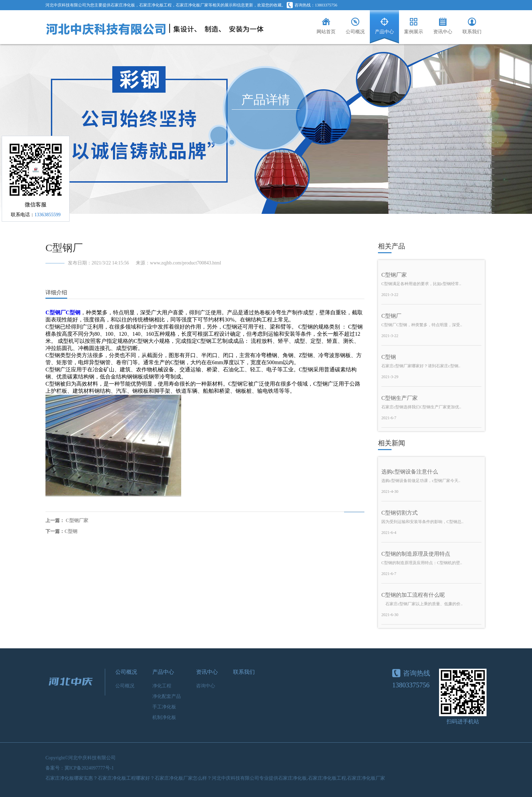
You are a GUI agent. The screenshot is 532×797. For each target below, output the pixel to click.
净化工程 (162, 686)
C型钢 (71, 531)
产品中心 (163, 672)
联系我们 (244, 672)
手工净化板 (164, 707)
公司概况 (126, 672)
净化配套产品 (167, 696)
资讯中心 (207, 672)
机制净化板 (164, 717)
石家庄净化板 (123, 5)
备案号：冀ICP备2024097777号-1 (80, 768)
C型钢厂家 (77, 521)
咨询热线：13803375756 (312, 5)
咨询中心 (206, 686)
